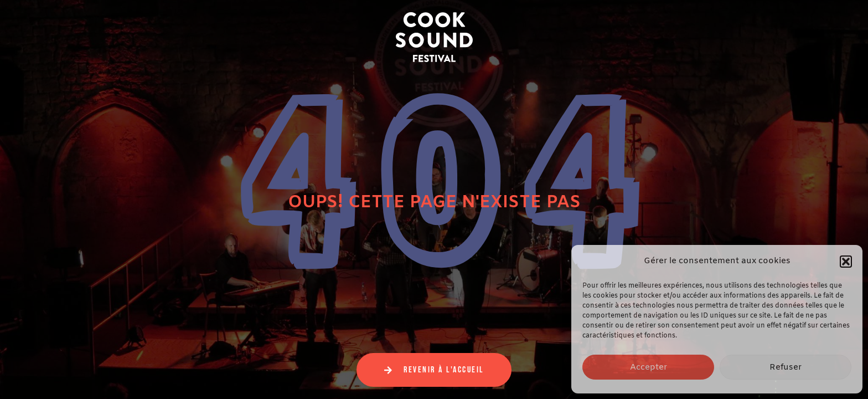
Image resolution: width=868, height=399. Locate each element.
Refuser (786, 367)
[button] (846, 262)
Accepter (649, 367)
